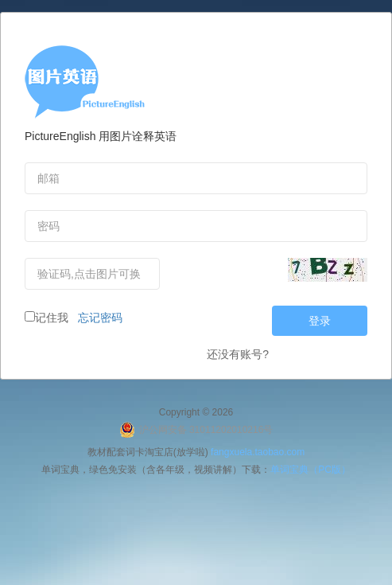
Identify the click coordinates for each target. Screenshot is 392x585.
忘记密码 (97, 318)
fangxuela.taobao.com (258, 452)
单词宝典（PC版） (310, 470)
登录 (320, 321)
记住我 (47, 318)
